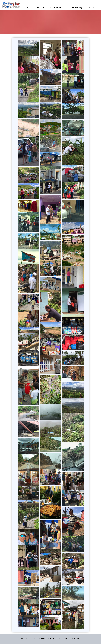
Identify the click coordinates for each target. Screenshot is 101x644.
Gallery (92, 8)
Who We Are (56, 8)
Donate (40, 8)
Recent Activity (75, 8)
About (28, 8)
